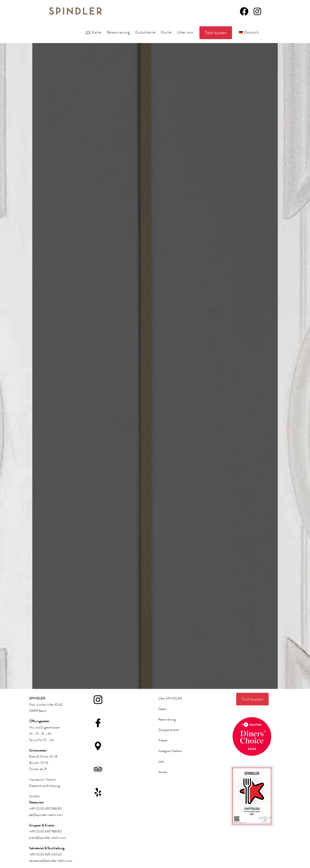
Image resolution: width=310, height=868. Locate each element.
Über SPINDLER (170, 698)
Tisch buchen (252, 699)
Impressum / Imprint (42, 780)
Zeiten (162, 709)
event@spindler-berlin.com (47, 838)
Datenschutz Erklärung (44, 786)
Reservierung (167, 719)
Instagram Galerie (170, 751)
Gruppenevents (169, 730)
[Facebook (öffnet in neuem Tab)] (244, 10)
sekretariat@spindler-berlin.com (51, 861)
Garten (163, 772)
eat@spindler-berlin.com (46, 815)
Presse (163, 740)
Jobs (161, 761)
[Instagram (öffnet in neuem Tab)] (257, 10)
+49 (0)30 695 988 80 (45, 809)
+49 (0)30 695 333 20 (45, 854)
